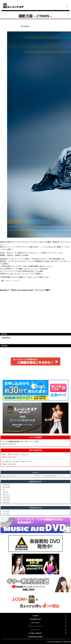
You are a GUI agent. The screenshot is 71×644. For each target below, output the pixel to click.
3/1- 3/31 (6, 514)
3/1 (4, 490)
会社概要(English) (35, 619)
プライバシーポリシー (35, 626)
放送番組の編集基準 (35, 633)
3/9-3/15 (6, 495)
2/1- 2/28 (6, 511)
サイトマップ (35, 630)
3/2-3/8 (5, 492)
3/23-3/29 (6, 500)
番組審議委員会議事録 (35, 637)
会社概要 (35, 616)
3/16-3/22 (6, 497)
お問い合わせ (35, 623)
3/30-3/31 (6, 502)
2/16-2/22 (6, 485)
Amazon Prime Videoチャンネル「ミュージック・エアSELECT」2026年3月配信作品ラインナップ (33, 476)
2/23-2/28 (6, 487)
